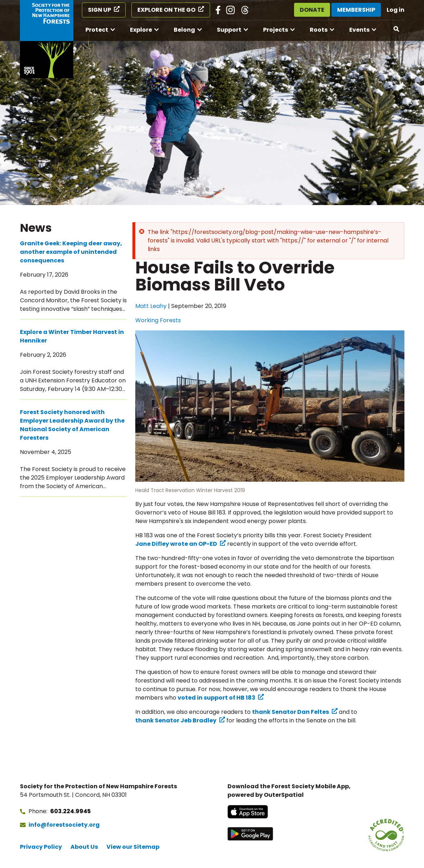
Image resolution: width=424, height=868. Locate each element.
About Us (84, 847)
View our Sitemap (133, 847)
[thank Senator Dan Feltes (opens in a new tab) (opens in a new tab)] (295, 712)
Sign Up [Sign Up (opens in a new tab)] (100, 10)
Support (229, 30)
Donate (312, 10)
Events (359, 30)
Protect (97, 30)
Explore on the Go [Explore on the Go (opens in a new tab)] (166, 10)
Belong (184, 30)
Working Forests (158, 320)
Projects (276, 30)
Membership (356, 10)
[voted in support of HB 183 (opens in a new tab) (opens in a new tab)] (221, 698)
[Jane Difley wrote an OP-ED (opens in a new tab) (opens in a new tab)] (180, 544)
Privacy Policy (41, 847)
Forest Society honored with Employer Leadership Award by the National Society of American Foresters (72, 425)
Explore (141, 30)
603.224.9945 (70, 811)
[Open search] (397, 29)
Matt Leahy (151, 306)
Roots (319, 30)
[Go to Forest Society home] (47, 39)
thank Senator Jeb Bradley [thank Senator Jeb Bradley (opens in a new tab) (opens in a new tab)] (176, 720)
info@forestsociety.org (64, 825)
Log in (396, 10)
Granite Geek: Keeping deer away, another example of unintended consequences (71, 252)
